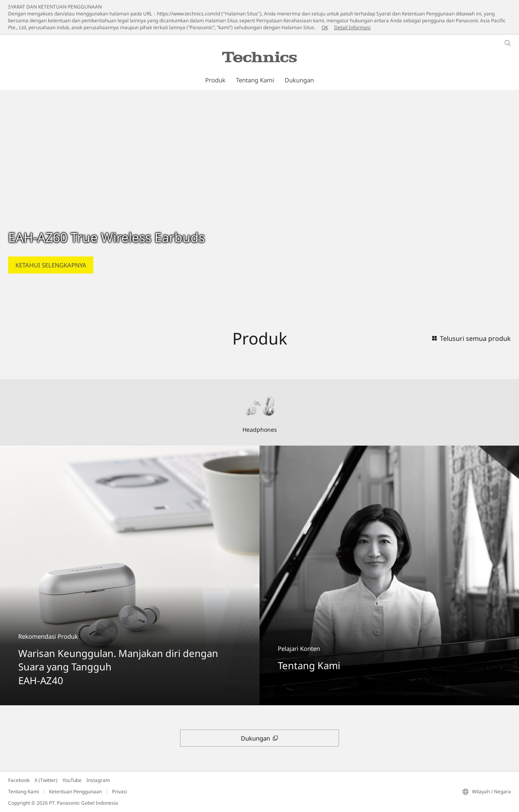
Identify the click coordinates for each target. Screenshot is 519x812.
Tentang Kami (24, 792)
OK (325, 27)
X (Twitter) (46, 780)
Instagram (98, 780)
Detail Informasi (352, 27)
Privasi (119, 792)
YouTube (72, 780)
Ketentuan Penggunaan (75, 792)
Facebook (19, 780)
